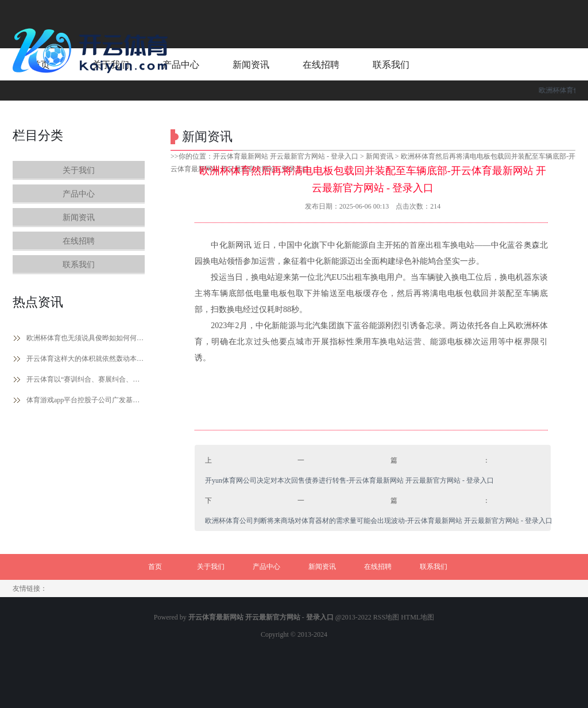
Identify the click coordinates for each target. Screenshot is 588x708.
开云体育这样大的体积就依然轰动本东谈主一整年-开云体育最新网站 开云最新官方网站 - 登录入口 (86, 359)
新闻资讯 (79, 218)
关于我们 (79, 170)
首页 (155, 567)
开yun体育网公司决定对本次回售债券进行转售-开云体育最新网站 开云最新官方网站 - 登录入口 (349, 480)
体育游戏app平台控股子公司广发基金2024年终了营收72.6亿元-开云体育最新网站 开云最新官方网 (86, 400)
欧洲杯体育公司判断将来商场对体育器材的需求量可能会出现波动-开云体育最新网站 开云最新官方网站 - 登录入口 (379, 521)
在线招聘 (79, 241)
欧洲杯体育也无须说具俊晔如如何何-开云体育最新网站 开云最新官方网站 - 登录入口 (86, 338)
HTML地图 (417, 617)
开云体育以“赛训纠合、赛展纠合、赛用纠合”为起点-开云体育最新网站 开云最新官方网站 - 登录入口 (86, 379)
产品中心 (79, 194)
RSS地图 (386, 617)
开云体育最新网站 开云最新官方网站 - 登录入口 (286, 156)
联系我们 (79, 265)
